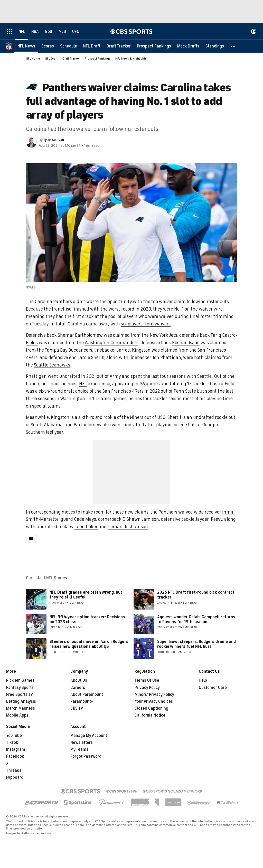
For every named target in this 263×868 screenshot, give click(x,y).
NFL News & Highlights (131, 59)
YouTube (14, 736)
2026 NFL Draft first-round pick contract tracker (196, 595)
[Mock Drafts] (188, 46)
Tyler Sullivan (54, 140)
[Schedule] (69, 46)
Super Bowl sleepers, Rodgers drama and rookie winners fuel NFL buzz (196, 644)
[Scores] (48, 46)
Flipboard (15, 777)
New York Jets (163, 335)
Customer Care (213, 688)
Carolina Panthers (53, 302)
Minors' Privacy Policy (154, 695)
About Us (79, 680)
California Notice (150, 715)
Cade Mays (85, 519)
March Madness (21, 708)
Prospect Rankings (98, 59)
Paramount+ (82, 701)
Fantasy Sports (20, 688)
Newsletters (82, 742)
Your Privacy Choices (154, 701)
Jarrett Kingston (134, 350)
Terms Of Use (147, 680)
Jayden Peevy (209, 519)
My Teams (79, 749)
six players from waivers (146, 324)
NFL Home (33, 59)
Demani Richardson (128, 527)
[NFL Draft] (92, 46)
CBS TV (77, 708)
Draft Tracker (71, 59)
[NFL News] (26, 46)
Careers (78, 688)
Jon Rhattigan (167, 358)
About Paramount (87, 695)
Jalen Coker (86, 527)
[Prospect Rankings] (154, 46)
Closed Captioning (151, 708)
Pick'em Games (20, 680)
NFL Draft (51, 59)
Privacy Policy (147, 688)
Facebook (15, 756)
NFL (83, 384)
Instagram (16, 749)
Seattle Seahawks (52, 365)
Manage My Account (89, 736)
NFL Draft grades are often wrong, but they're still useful (86, 595)
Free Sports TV (20, 695)
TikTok (12, 742)
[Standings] (215, 46)
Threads (14, 770)
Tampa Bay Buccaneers (68, 350)
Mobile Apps (17, 715)
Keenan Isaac (186, 343)
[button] (233, 46)
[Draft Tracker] (119, 46)
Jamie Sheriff (91, 358)
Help (203, 680)
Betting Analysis (21, 701)
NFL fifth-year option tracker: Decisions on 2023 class (87, 619)
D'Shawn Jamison (141, 519)
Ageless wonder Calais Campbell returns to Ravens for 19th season (196, 619)
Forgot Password (86, 756)
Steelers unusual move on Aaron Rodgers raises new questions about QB (89, 644)
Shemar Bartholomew (80, 335)
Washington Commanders (111, 343)
